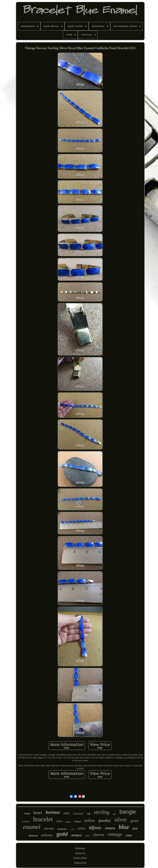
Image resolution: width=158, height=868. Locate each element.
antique (77, 835)
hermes (53, 812)
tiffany (95, 828)
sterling (102, 812)
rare (87, 836)
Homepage (80, 848)
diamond (33, 836)
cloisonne (78, 814)
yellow (90, 821)
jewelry (105, 821)
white (129, 835)
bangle (128, 812)
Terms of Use (80, 862)
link (135, 829)
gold (62, 834)
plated (68, 822)
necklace (26, 821)
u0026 (82, 829)
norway (49, 828)
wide (72, 829)
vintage (115, 834)
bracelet (43, 819)
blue (124, 827)
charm (99, 835)
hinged (78, 821)
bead (27, 814)
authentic (47, 835)
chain (59, 821)
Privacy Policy (80, 858)
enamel (32, 827)
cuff (88, 814)
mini (67, 813)
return (110, 828)
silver (121, 820)
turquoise (62, 829)
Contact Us (80, 853)
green (134, 821)
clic (115, 814)
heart (38, 813)
